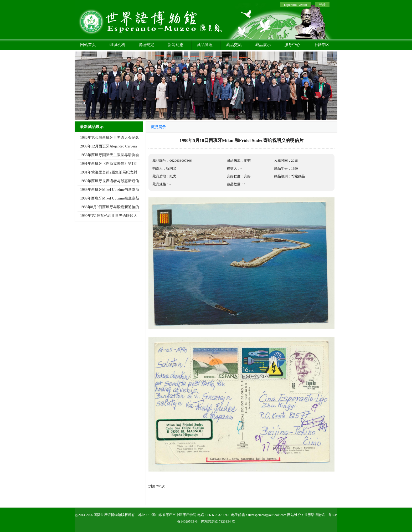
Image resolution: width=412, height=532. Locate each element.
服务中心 (292, 45)
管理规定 (146, 45)
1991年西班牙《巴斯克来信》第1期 (109, 164)
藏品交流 (234, 45)
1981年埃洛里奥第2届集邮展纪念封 (109, 172)
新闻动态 (176, 45)
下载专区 (321, 45)
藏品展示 (263, 45)
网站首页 (88, 45)
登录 (322, 5)
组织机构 (117, 45)
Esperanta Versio (295, 5)
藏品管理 (205, 45)
